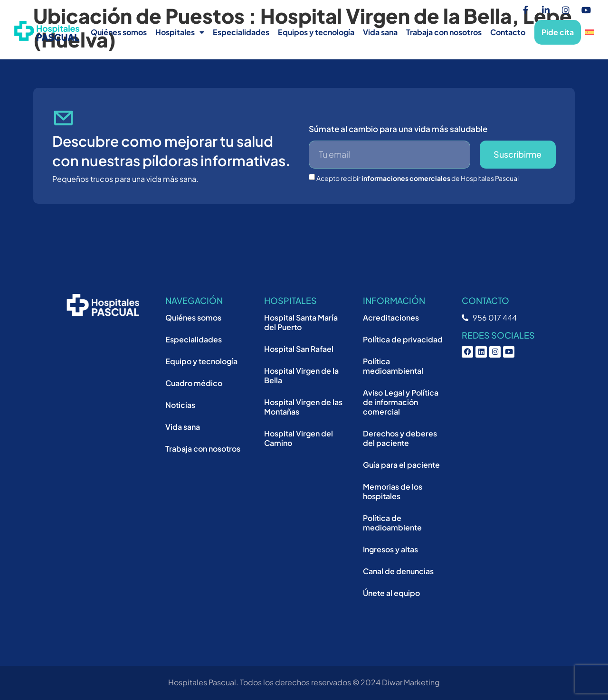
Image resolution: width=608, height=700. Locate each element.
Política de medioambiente (392, 523)
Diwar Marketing (411, 682)
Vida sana (380, 32)
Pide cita (558, 32)
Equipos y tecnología (316, 32)
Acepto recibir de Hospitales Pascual (418, 178)
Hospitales (180, 32)
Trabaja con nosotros (444, 32)
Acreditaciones (391, 317)
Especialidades (241, 32)
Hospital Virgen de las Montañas (303, 407)
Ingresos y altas (390, 549)
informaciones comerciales (406, 178)
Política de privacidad (403, 339)
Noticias (180, 405)
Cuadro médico (194, 383)
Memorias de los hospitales (393, 491)
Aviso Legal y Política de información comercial (401, 402)
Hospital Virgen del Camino (299, 438)
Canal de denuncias (398, 571)
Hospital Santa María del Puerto (301, 322)
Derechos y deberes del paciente (400, 438)
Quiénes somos (119, 32)
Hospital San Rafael (299, 349)
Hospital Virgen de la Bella (301, 375)
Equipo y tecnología (201, 361)
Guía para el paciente (401, 465)
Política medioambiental (393, 366)
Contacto (508, 32)
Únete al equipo (391, 593)
